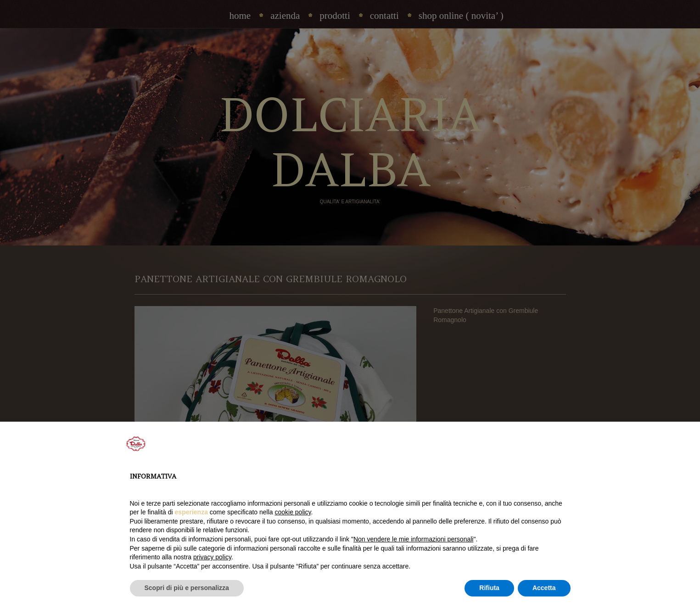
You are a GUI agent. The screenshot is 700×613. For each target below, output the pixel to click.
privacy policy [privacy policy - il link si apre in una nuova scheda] (212, 557)
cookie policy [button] (293, 512)
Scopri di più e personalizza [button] (187, 588)
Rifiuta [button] (489, 588)
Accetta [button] (544, 588)
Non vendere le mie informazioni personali (413, 539)
